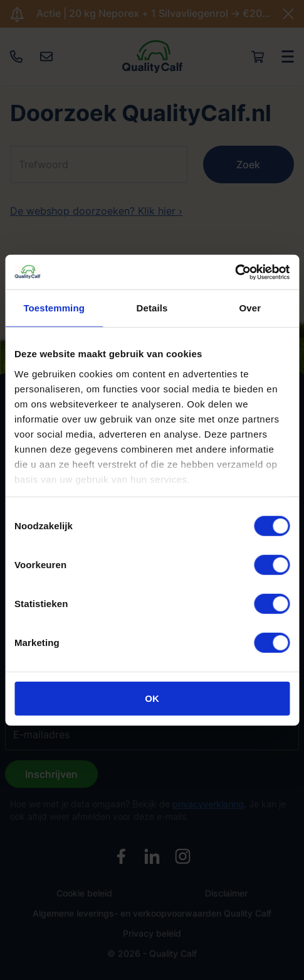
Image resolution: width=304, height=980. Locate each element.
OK (152, 698)
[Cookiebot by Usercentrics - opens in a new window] (235, 272)
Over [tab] (250, 308)
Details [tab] (152, 308)
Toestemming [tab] (54, 308)
